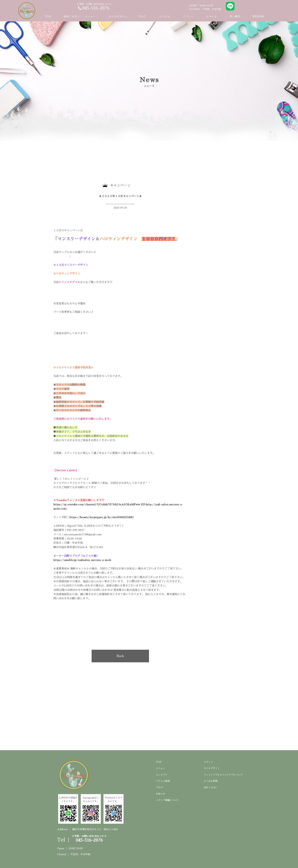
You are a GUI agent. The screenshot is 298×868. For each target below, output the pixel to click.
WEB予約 (258, 17)
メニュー (160, 768)
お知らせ (160, 794)
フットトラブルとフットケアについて (223, 775)
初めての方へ (72, 17)
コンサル (165, 17)
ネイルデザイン (118, 17)
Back (120, 656)
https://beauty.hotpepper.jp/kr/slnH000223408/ (102, 517)
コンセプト (162, 775)
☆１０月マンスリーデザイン (71, 265)
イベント (188, 17)
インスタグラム (71, 282)
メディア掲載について (167, 800)
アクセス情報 (163, 781)
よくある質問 (211, 781)
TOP (48, 17)
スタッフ (212, 17)
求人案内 (235, 17)
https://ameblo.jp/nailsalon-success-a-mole (83, 560)
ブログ (142, 17)
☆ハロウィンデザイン (67, 273)
